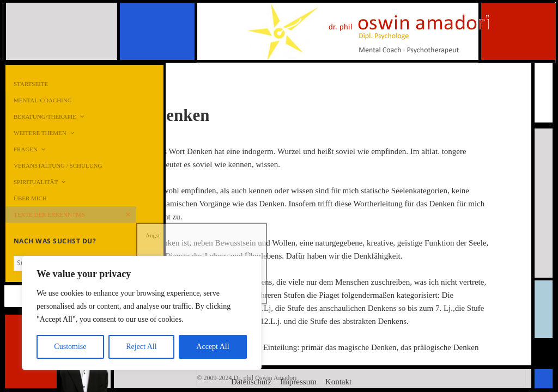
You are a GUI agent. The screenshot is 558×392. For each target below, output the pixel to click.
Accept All (213, 347)
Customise (70, 347)
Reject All (141, 347)
